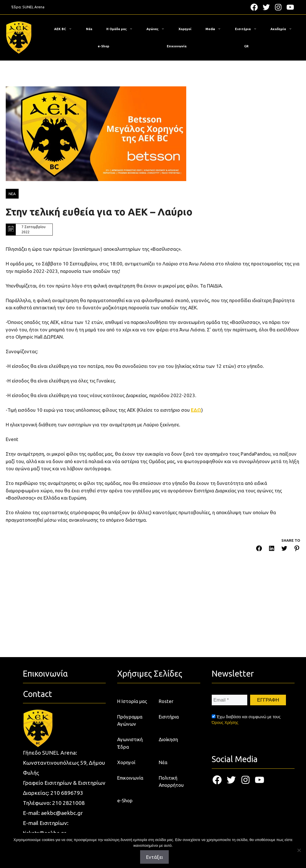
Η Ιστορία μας (132, 701)
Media (216, 29)
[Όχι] (299, 850)
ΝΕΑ (12, 194)
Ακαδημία (284, 29)
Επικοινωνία (177, 46)
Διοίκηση (168, 739)
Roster (166, 701)
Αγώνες (158, 29)
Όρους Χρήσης (225, 723)
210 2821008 (68, 803)
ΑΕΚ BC (66, 29)
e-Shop (103, 46)
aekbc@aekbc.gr (62, 813)
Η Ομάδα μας (122, 29)
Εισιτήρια (249, 29)
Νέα (89, 29)
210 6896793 (67, 793)
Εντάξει (154, 857)
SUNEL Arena (33, 7)
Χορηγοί (185, 29)
